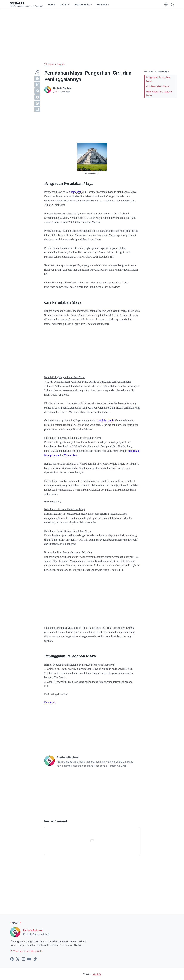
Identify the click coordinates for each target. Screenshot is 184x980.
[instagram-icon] (23, 959)
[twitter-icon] (18, 959)
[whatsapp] (37, 91)
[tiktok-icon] (35, 959)
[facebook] (37, 79)
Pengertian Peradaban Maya (158, 79)
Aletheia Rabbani (33, 930)
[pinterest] (37, 103)
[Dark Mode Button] (166, 4)
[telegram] (37, 97)
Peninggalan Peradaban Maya (159, 93)
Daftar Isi (65, 4)
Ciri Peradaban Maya (158, 86)
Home (52, 4)
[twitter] (37, 85)
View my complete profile (26, 951)
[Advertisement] (92, 36)
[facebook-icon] (12, 959)
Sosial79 (17, 3)
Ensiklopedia (82, 4)
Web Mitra (103, 4)
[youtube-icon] (29, 959)
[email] (37, 109)
